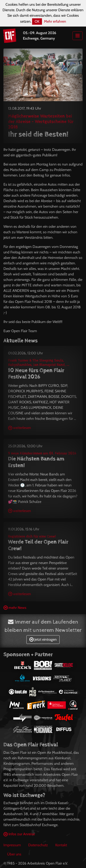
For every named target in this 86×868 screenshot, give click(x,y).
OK (37, 21)
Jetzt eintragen (43, 639)
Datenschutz (38, 845)
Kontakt (61, 845)
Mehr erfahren (55, 21)
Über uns (14, 854)
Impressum (12, 845)
